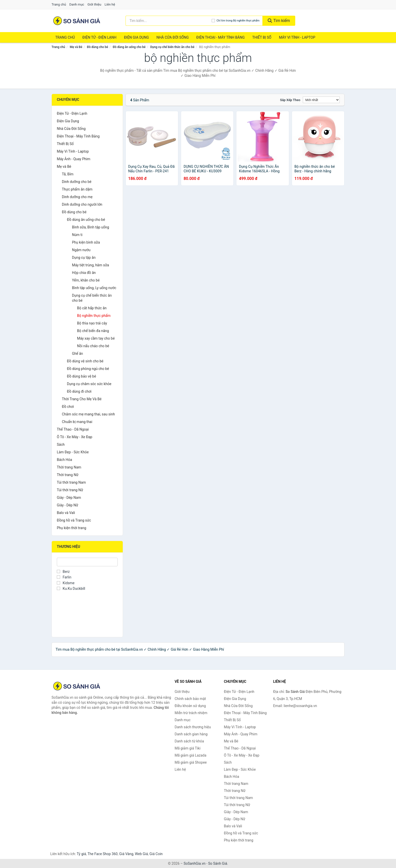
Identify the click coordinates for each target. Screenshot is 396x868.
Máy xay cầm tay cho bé (96, 338)
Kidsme (66, 583)
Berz (63, 572)
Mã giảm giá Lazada (191, 755)
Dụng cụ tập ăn (84, 257)
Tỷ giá (81, 854)
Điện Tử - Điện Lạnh (99, 37)
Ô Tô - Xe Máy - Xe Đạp (75, 437)
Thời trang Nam (69, 467)
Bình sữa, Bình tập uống (91, 227)
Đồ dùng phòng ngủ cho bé (88, 369)
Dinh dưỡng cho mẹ (77, 197)
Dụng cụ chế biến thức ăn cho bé (172, 47)
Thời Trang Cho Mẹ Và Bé (82, 399)
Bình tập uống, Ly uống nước (94, 288)
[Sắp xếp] (321, 100)
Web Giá (141, 854)
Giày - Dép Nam (69, 498)
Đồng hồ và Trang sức (74, 520)
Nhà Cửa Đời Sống (172, 37)
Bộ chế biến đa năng (93, 331)
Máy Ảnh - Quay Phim (73, 159)
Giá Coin (156, 854)
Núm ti (77, 235)
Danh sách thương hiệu (193, 727)
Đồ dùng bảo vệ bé (81, 376)
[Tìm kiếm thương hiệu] (169, 21)
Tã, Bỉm (68, 174)
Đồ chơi (68, 407)
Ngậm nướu (81, 250)
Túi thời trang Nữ (70, 490)
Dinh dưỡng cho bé (77, 182)
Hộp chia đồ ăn (84, 273)
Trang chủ (59, 4)
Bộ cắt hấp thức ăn (92, 308)
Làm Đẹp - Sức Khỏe (73, 452)
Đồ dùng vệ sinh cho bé (85, 361)
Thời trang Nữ (68, 475)
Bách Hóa (64, 460)
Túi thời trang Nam (71, 482)
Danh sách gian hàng (191, 734)
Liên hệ (110, 4)
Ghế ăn (78, 354)
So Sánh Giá (218, 863)
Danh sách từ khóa (189, 741)
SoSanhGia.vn (194, 863)
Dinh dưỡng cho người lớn (82, 204)
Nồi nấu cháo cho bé (93, 346)
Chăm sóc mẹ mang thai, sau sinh (88, 414)
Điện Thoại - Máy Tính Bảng (220, 37)
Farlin (64, 577)
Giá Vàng (126, 854)
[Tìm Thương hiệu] (87, 562)
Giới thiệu (94, 4)
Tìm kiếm (279, 21)
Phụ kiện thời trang (71, 528)
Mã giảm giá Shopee (191, 762)
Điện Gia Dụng (136, 37)
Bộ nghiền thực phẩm (94, 316)
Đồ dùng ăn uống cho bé (129, 47)
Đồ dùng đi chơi (79, 391)
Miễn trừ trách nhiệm (191, 713)
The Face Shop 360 (102, 854)
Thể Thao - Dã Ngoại (73, 429)
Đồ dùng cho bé (97, 47)
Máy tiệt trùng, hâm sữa (91, 265)
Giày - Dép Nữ (68, 505)
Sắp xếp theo (290, 100)
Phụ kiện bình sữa (86, 242)
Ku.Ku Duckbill (71, 589)
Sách (61, 444)
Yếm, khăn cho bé (86, 280)
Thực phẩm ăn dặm (77, 189)
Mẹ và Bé (76, 47)
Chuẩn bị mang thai (77, 422)
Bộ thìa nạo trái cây (92, 323)
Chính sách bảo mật (190, 699)
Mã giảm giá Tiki (188, 748)
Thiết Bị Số (262, 37)
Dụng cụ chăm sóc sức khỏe (89, 384)
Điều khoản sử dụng (190, 706)
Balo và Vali (66, 513)
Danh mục (77, 4)
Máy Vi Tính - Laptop (297, 37)
